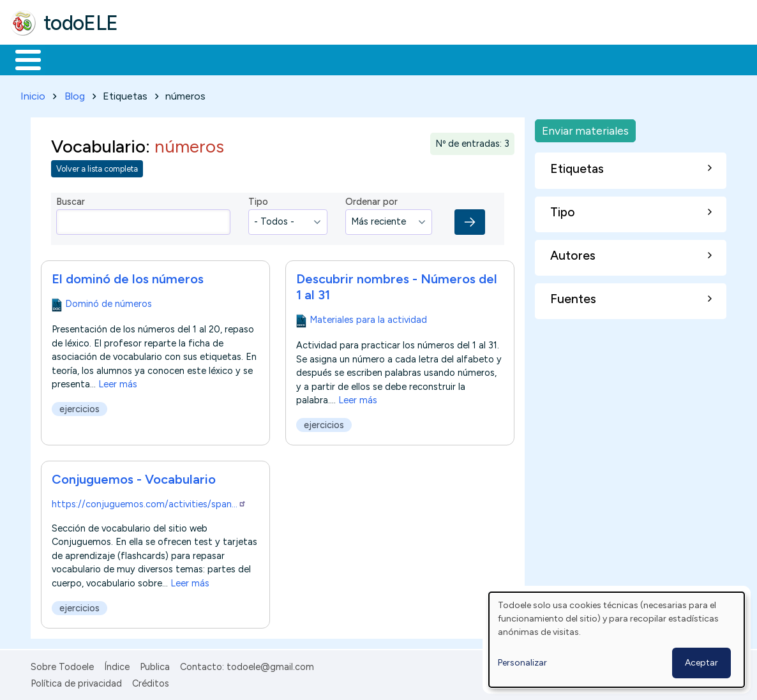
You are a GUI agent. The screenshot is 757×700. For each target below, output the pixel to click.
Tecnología (382, 59)
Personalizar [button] (522, 663)
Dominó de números (109, 301)
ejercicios (79, 406)
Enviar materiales (585, 128)
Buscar (524, 59)
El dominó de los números (128, 276)
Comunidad (467, 59)
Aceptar (701, 663)
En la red (302, 59)
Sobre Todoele (62, 664)
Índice (117, 664)
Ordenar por (371, 200)
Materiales (71, 59)
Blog (75, 93)
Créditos (151, 681)
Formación (154, 59)
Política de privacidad (76, 681)
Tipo (258, 200)
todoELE (81, 23)
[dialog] (617, 640)
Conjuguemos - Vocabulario (134, 477)
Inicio (21, 59)
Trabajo (230, 59)
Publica (155, 664)
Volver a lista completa (97, 167)
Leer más (118, 382)
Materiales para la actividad (368, 317)
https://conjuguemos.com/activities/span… (149, 502)
